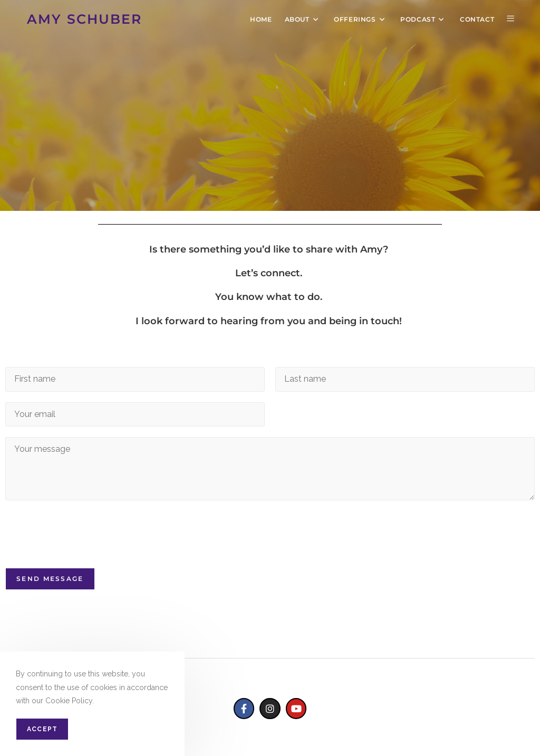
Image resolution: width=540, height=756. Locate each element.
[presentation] (85, 550)
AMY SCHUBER (84, 19)
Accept (42, 729)
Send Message (50, 579)
